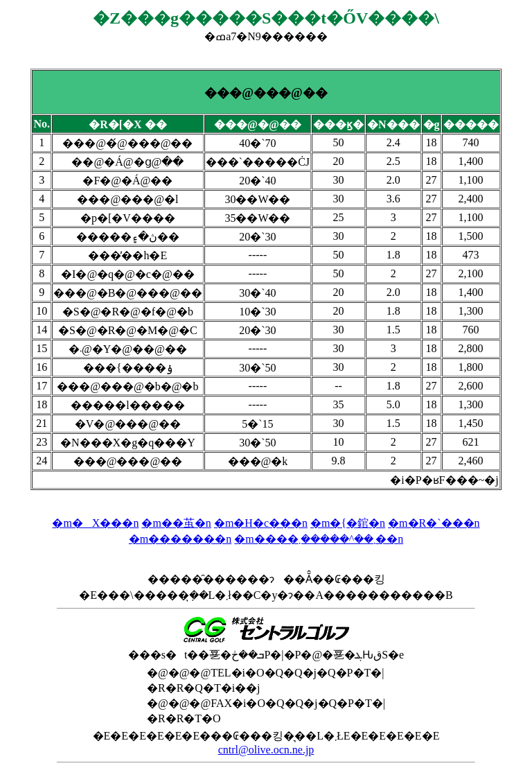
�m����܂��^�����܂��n (319, 539)
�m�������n (180, 539)
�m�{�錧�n (348, 523)
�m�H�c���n (261, 523)
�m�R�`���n (434, 523)
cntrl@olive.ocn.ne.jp (266, 750)
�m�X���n (95, 523)
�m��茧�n (176, 523)
